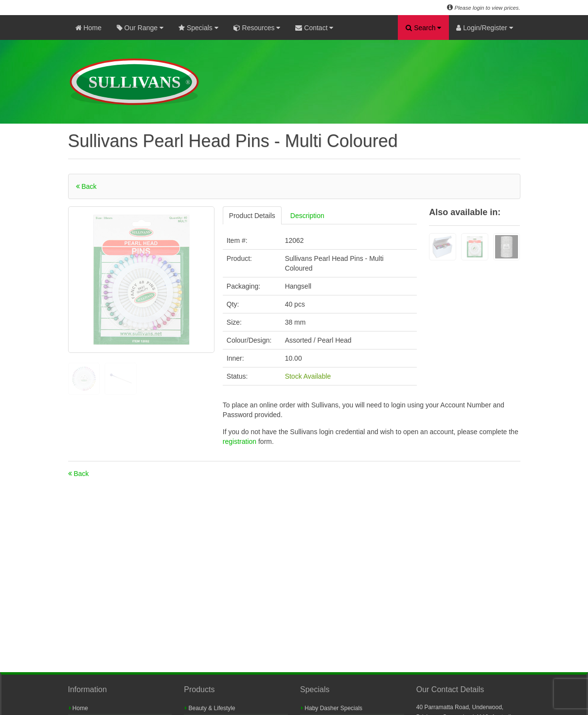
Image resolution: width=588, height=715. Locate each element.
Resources (257, 28)
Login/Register (484, 28)
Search (423, 28)
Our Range (140, 28)
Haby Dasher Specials (332, 708)
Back (86, 186)
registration (241, 441)
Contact (314, 28)
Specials (198, 28)
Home (89, 28)
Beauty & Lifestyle (210, 708)
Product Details (252, 216)
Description (307, 216)
